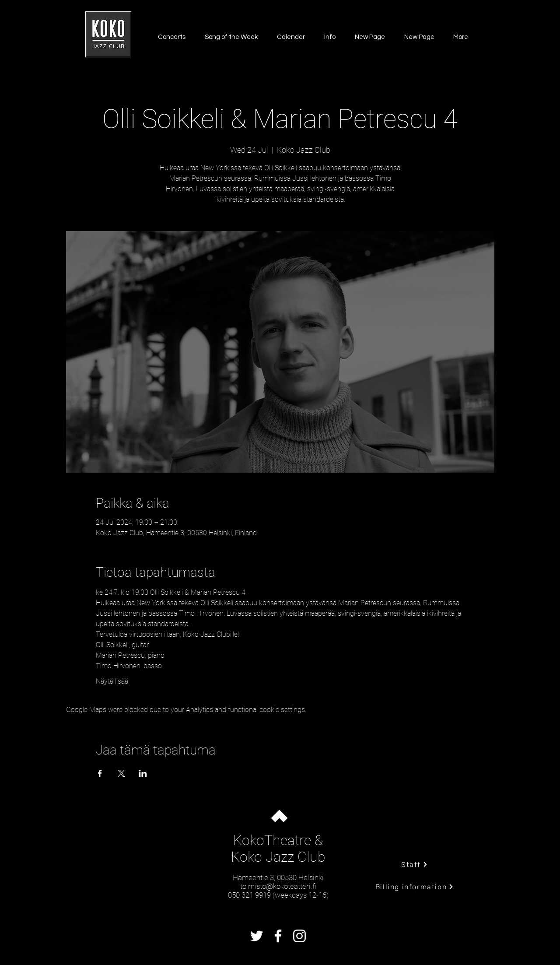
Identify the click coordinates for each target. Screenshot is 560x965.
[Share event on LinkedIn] (143, 773)
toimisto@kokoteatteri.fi (278, 886)
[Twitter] (257, 936)
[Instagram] (299, 936)
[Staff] (415, 864)
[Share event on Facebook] (100, 773)
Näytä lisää (112, 681)
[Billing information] (415, 887)
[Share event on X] (121, 773)
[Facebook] (278, 936)
